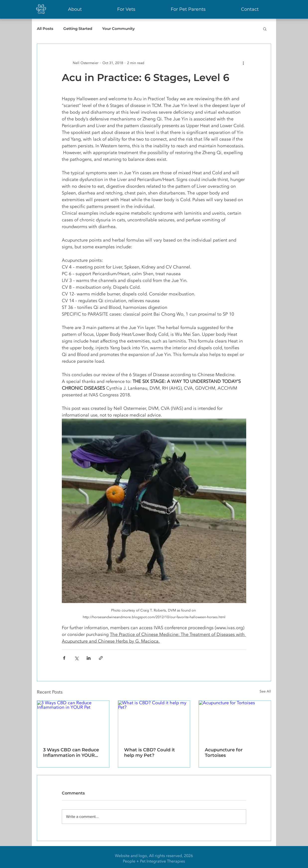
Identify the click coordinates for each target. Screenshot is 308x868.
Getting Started (78, 29)
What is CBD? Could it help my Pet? (150, 753)
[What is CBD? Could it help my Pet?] (154, 721)
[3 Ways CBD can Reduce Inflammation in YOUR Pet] (73, 721)
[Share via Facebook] (64, 658)
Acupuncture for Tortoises (224, 753)
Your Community (118, 29)
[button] (265, 29)
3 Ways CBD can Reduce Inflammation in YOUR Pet (71, 753)
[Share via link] (101, 658)
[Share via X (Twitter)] (76, 658)
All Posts (45, 29)
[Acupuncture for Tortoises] (235, 721)
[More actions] (243, 63)
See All (265, 691)
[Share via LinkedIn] (89, 658)
